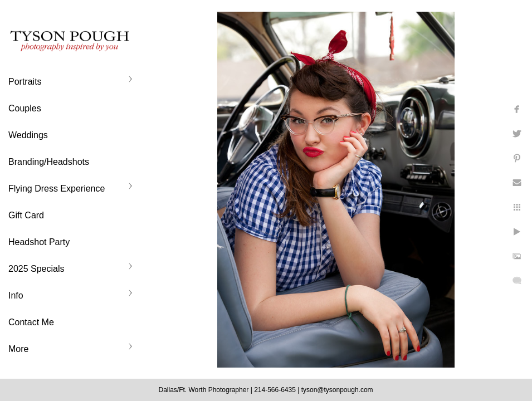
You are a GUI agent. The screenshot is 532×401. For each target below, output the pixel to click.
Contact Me (31, 322)
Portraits (25, 82)
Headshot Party (39, 242)
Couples (25, 108)
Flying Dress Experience (57, 189)
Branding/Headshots (49, 162)
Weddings (28, 135)
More (18, 349)
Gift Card (26, 215)
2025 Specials (36, 269)
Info (16, 295)
